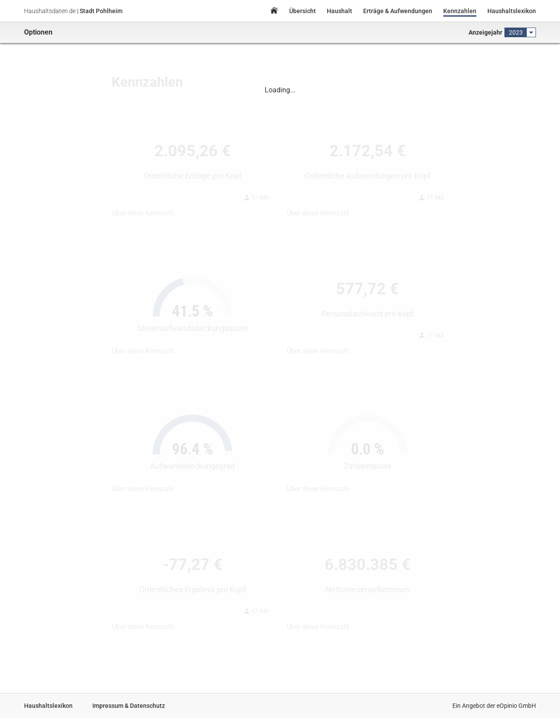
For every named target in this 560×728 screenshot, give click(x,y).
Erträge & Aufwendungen (398, 11)
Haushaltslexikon (512, 11)
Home (274, 12)
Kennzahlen (460, 11)
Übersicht (303, 11)
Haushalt (339, 11)
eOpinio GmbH (516, 706)
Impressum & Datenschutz (129, 706)
